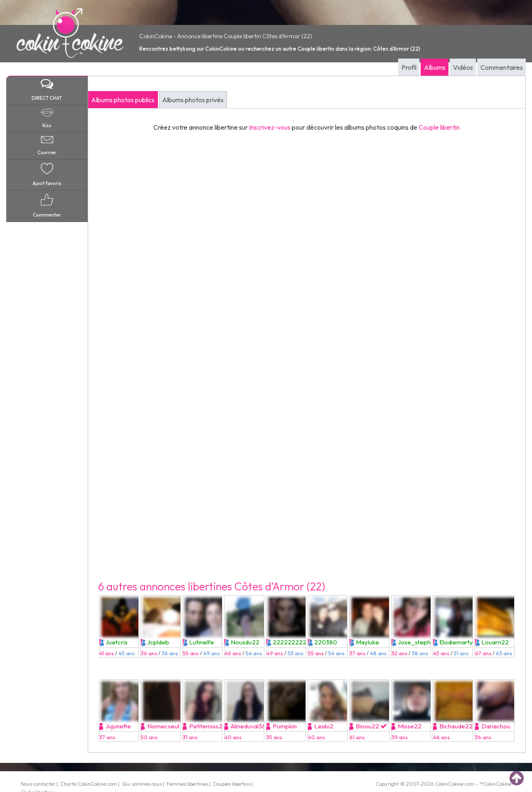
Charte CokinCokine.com (89, 784)
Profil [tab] (409, 67)
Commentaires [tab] (502, 67)
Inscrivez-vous (270, 127)
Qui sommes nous (142, 784)
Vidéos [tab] (463, 67)
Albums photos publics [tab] (123, 100)
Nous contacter (38, 784)
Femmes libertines (187, 784)
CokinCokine (449, 784)
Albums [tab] (435, 67)
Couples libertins (232, 784)
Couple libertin (439, 127)
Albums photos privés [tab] (193, 100)
